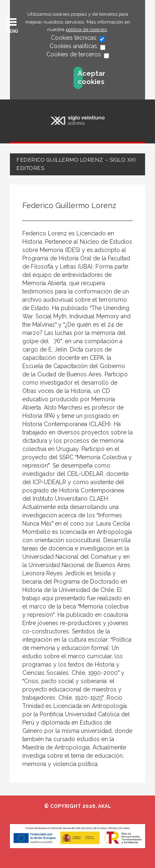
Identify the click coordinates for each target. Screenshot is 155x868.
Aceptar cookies (80, 78)
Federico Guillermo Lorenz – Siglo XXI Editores (76, 164)
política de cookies (86, 29)
